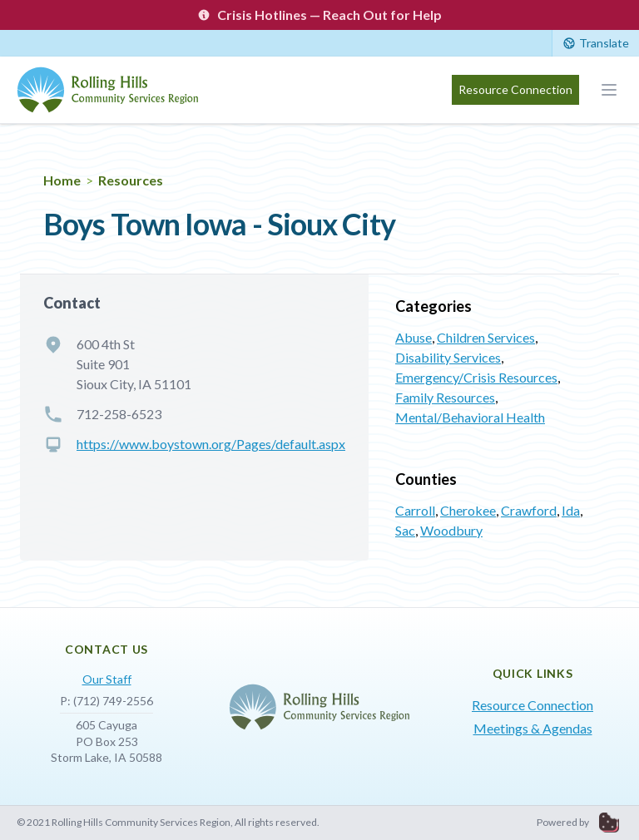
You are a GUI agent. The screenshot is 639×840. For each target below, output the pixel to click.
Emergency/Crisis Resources (476, 377)
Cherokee (468, 510)
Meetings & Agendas (533, 728)
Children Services (486, 337)
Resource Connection (515, 89)
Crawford (529, 510)
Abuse (414, 337)
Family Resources (445, 397)
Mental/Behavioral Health (470, 417)
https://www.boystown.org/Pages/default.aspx (211, 444)
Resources (131, 180)
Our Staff (107, 679)
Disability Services (448, 357)
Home (62, 180)
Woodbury (451, 530)
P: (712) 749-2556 (106, 701)
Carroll (415, 510)
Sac (405, 530)
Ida (571, 510)
